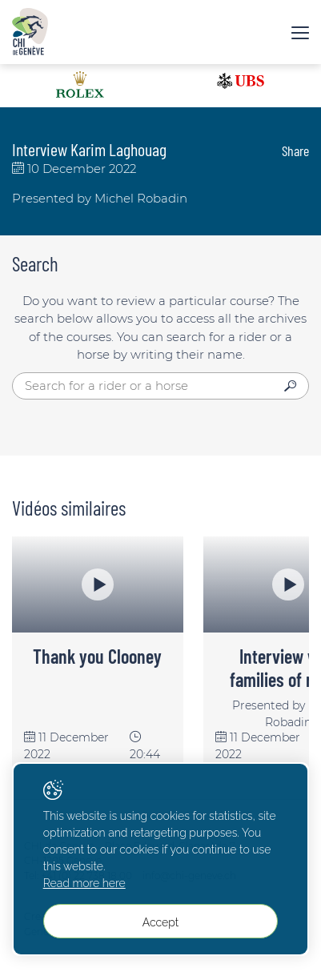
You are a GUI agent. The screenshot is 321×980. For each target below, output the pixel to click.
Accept (160, 922)
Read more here (84, 883)
